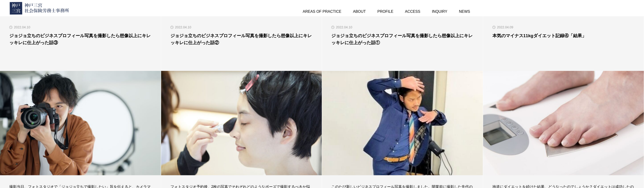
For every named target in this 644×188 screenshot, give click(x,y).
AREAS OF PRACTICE (322, 12)
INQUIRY (440, 12)
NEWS (465, 12)
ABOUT (359, 12)
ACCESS (413, 12)
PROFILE (385, 12)
